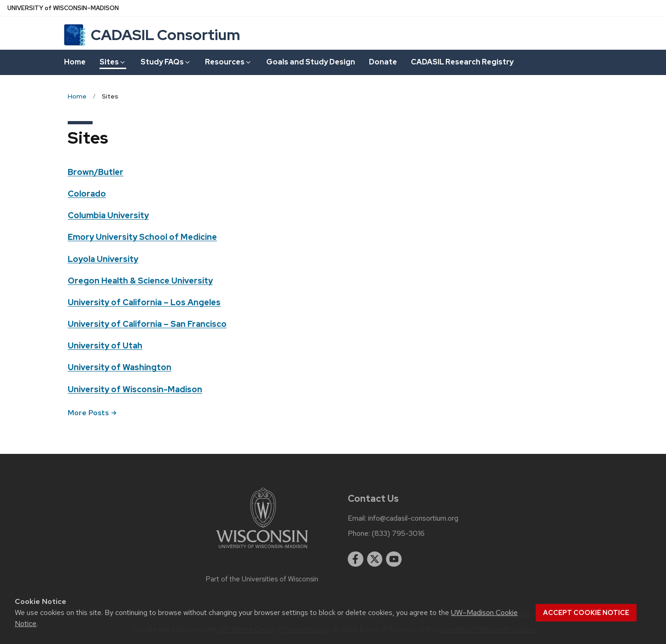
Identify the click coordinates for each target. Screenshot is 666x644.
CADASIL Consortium (165, 35)
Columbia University (108, 215)
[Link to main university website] (262, 550)
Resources (228, 62)
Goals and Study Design (311, 62)
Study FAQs (166, 62)
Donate (383, 62)
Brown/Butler (96, 172)
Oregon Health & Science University (140, 281)
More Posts (92, 413)
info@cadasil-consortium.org (413, 518)
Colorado (87, 194)
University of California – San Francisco (147, 324)
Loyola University (103, 259)
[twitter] (375, 559)
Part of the (262, 579)
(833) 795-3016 (398, 534)
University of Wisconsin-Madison (135, 389)
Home (75, 62)
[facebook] (356, 559)
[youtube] (394, 559)
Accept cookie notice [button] (586, 613)
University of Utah (105, 345)
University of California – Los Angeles (144, 302)
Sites (113, 62)
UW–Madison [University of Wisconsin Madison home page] (63, 8)
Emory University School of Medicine (142, 237)
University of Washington (120, 367)
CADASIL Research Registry (462, 62)
